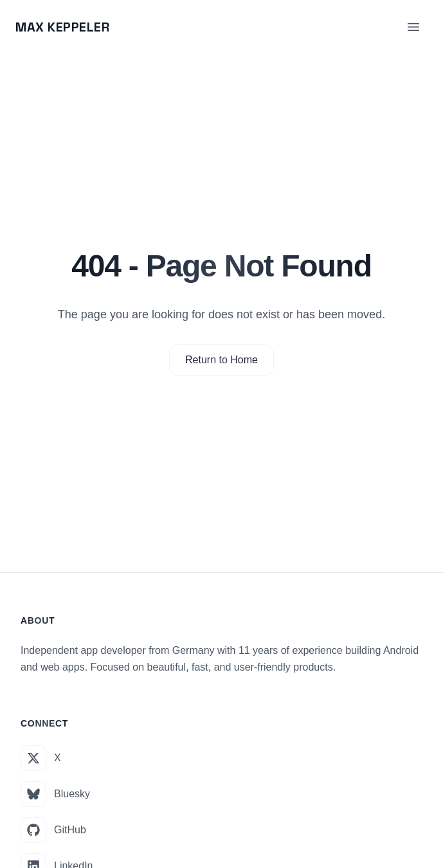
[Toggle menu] (413, 27)
